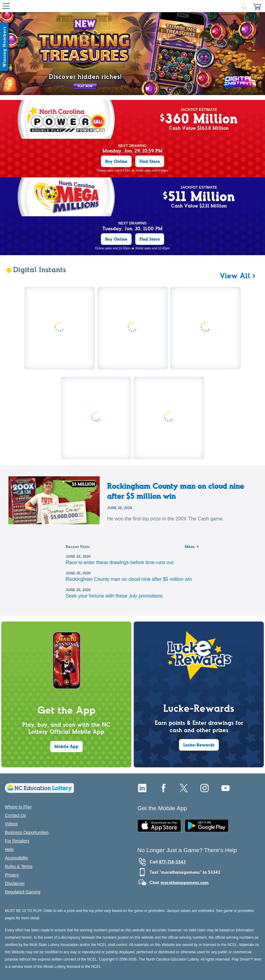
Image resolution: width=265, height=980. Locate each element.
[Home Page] (131, 6)
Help (9, 849)
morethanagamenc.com (185, 882)
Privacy (12, 875)
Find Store (150, 161)
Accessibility (16, 858)
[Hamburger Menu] (6, 6)
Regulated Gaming (23, 892)
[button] (257, 6)
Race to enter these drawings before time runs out (120, 562)
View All (235, 276)
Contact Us (15, 815)
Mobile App (66, 746)
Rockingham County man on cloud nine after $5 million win (176, 491)
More (192, 547)
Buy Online (116, 161)
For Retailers (17, 841)
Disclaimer (15, 883)
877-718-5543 (172, 862)
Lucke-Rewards (199, 745)
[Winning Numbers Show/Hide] (4, 47)
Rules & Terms (19, 866)
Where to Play (18, 807)
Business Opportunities (27, 832)
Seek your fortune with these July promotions (114, 596)
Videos (11, 824)
